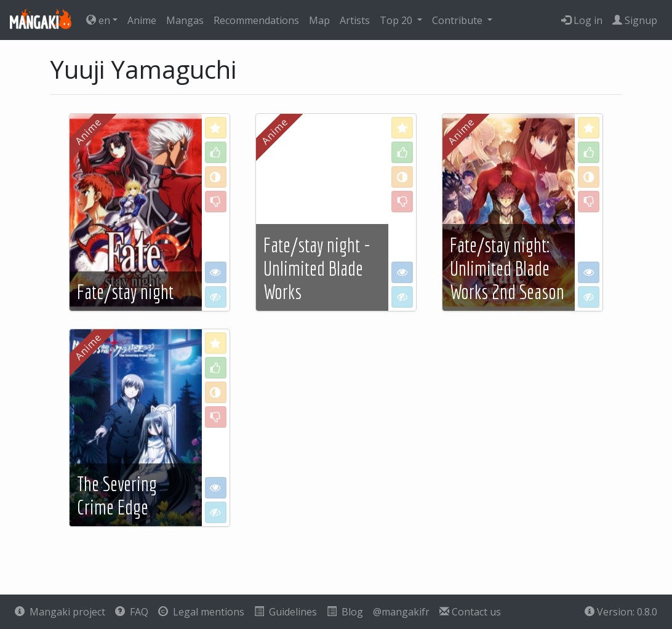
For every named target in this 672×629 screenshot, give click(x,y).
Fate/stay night (125, 292)
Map (319, 20)
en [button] (98, 20)
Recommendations (256, 20)
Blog (345, 612)
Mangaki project (60, 612)
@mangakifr (401, 612)
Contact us (470, 612)
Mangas (185, 20)
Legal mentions (201, 612)
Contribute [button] (458, 20)
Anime (142, 20)
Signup (635, 20)
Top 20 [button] (397, 20)
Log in (582, 20)
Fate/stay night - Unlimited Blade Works (317, 269)
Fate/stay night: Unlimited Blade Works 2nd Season (507, 269)
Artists (355, 20)
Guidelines (286, 612)
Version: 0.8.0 (621, 612)
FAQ (132, 612)
